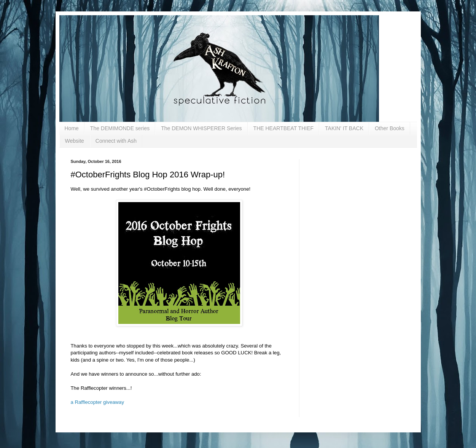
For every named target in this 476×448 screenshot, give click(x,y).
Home (72, 128)
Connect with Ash (116, 141)
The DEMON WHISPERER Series (201, 128)
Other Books (390, 128)
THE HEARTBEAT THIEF (283, 128)
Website (75, 141)
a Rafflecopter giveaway (98, 402)
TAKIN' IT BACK (344, 128)
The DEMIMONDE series (120, 128)
